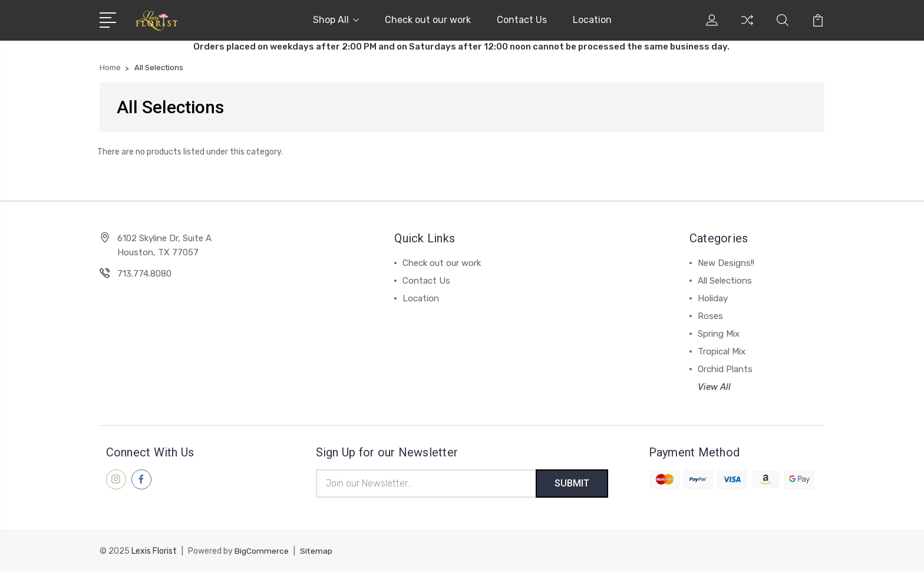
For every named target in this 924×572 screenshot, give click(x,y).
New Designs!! (726, 263)
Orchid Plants (725, 369)
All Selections (725, 281)
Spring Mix (719, 334)
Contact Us (522, 20)
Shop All (336, 20)
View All (714, 387)
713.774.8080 (144, 274)
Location (592, 20)
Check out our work (428, 20)
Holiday (713, 298)
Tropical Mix (722, 351)
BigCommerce (262, 552)
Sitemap (316, 552)
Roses (710, 316)
